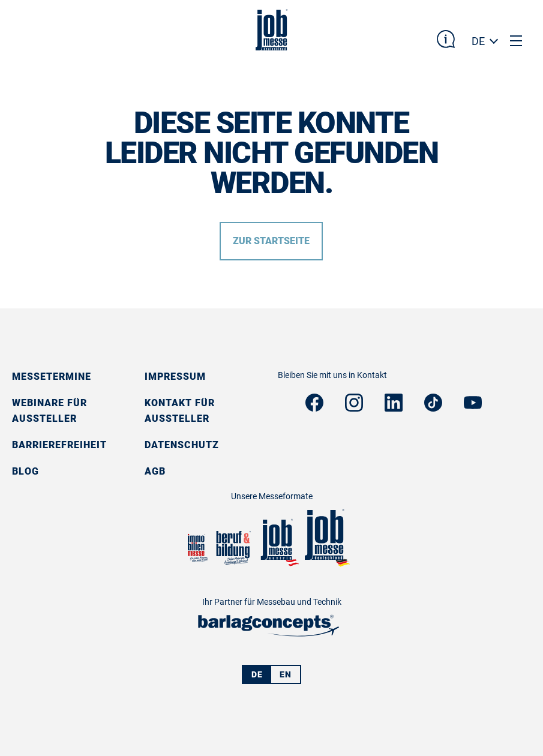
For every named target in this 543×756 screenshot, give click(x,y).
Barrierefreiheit (59, 445)
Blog (25, 471)
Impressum (175, 376)
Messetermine (52, 376)
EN (286, 674)
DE (478, 41)
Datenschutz (182, 445)
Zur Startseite (271, 241)
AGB (155, 471)
